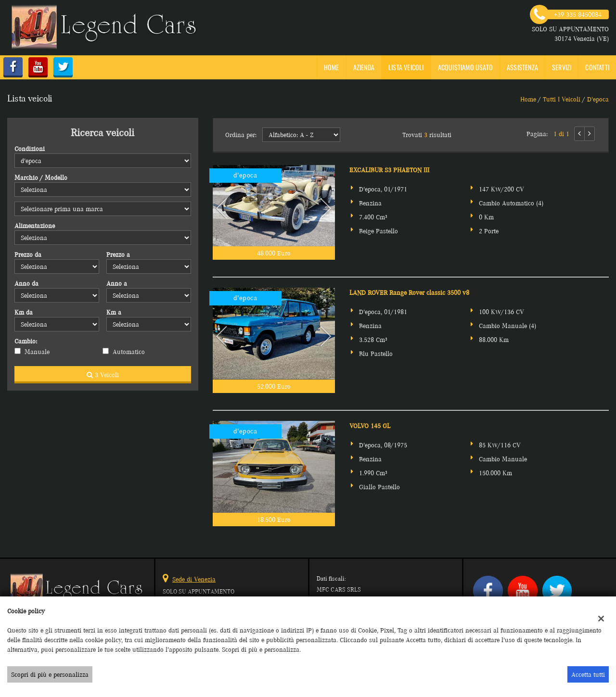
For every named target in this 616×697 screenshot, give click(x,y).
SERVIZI (562, 67)
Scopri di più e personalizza (50, 674)
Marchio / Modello (41, 177)
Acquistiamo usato (465, 67)
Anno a (117, 283)
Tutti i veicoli (562, 99)
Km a (114, 312)
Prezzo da (28, 254)
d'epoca (598, 99)
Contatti (597, 67)
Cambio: (26, 341)
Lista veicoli (406, 67)
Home (332, 67)
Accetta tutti (588, 674)
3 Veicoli (103, 375)
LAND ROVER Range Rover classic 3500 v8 (409, 292)
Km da (24, 312)
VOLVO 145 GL (370, 426)
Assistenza (522, 67)
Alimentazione (35, 226)
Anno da (26, 283)
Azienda (364, 67)
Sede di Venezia (194, 579)
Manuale (37, 352)
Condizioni (30, 149)
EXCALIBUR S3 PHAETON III (389, 170)
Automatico (129, 352)
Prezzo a (118, 254)
